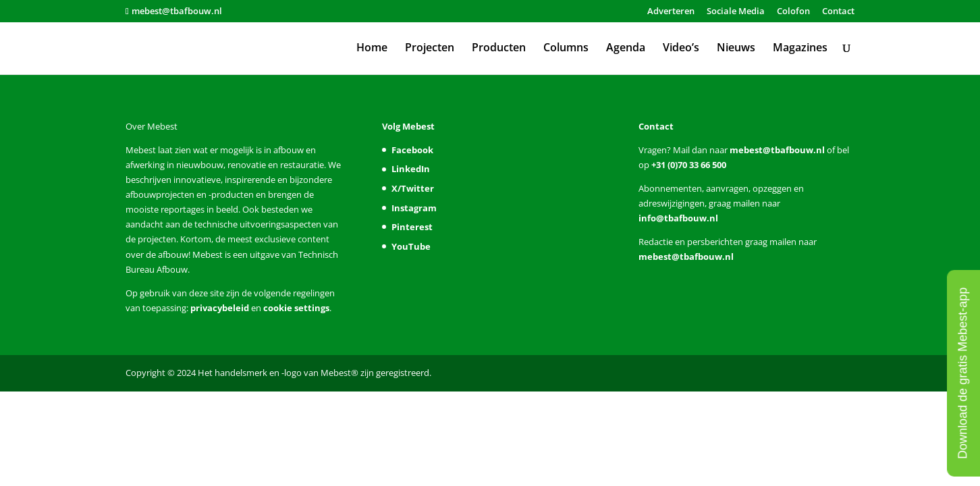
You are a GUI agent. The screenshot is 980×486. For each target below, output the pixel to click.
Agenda (626, 49)
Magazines (800, 49)
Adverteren (671, 12)
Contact (838, 12)
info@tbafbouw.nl (678, 218)
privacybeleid (220, 308)
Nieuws (736, 49)
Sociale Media (736, 12)
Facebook (412, 150)
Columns (566, 49)
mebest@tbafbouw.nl (777, 150)
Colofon (793, 12)
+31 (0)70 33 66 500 (688, 165)
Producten (499, 49)
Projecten (430, 49)
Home (372, 49)
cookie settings (296, 308)
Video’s (681, 49)
